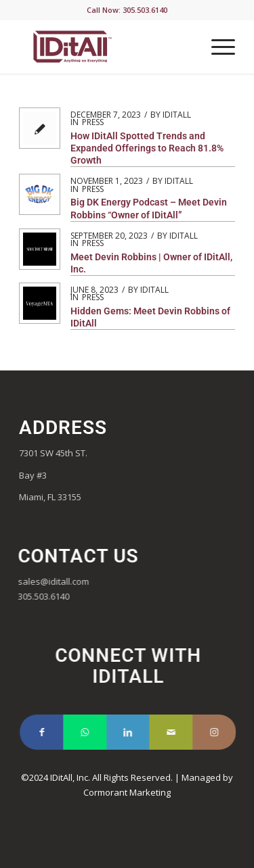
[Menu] (216, 47)
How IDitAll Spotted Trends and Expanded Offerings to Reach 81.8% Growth (147, 148)
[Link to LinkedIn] (139, 732)
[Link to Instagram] (225, 732)
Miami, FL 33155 (50, 497)
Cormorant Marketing (127, 792)
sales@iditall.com (59, 581)
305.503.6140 (49, 596)
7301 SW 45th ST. (53, 453)
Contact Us (83, 556)
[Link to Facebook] (52, 732)
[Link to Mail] (182, 732)
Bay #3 (34, 475)
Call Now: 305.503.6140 (127, 10)
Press (93, 122)
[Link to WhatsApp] (96, 732)
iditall (177, 115)
